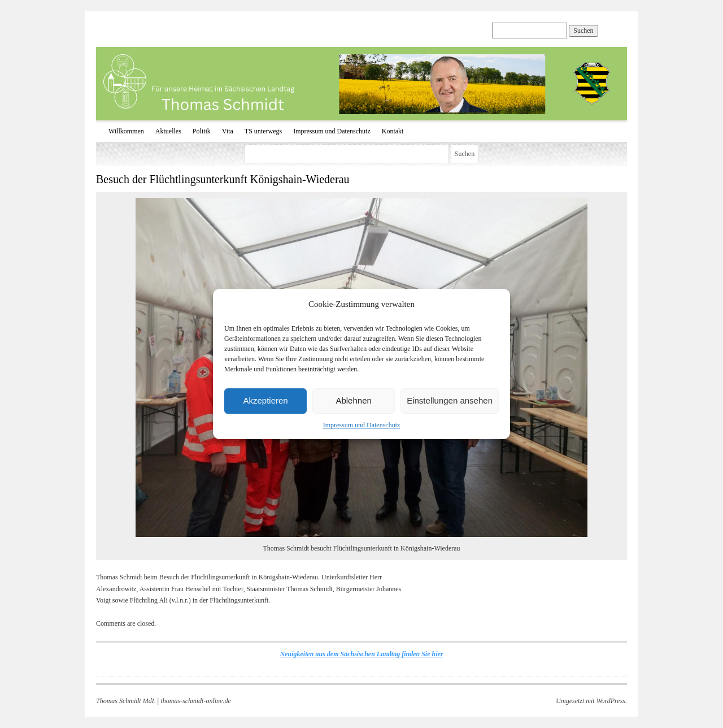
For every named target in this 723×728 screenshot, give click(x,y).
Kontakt (393, 131)
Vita (228, 131)
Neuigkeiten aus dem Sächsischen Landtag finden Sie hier (361, 654)
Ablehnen (353, 400)
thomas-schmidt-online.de (195, 701)
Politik (202, 131)
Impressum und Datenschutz (362, 425)
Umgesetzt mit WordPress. (591, 701)
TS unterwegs (263, 131)
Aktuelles (168, 131)
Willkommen (126, 131)
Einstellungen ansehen (450, 400)
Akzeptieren (265, 400)
